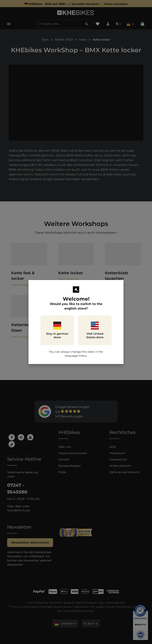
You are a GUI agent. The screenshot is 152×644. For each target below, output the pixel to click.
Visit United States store (95, 330)
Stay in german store (57, 330)
